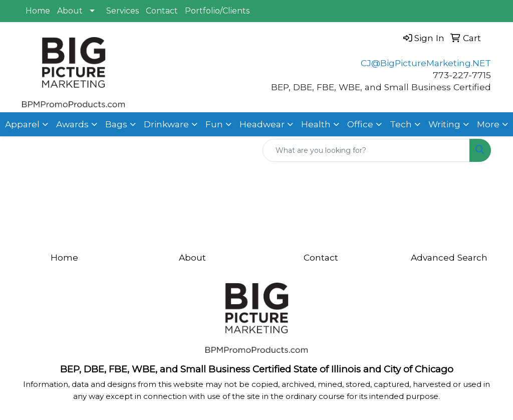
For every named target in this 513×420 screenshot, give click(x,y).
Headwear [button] (262, 124)
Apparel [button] (22, 124)
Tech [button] (401, 124)
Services (122, 11)
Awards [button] (72, 124)
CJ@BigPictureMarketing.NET (426, 63)
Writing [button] (444, 124)
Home (38, 11)
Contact (162, 11)
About (70, 11)
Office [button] (360, 124)
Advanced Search (449, 257)
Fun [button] (214, 124)
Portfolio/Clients (217, 11)
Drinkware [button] (166, 124)
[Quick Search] (366, 150)
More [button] (488, 124)
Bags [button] (116, 124)
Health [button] (316, 124)
